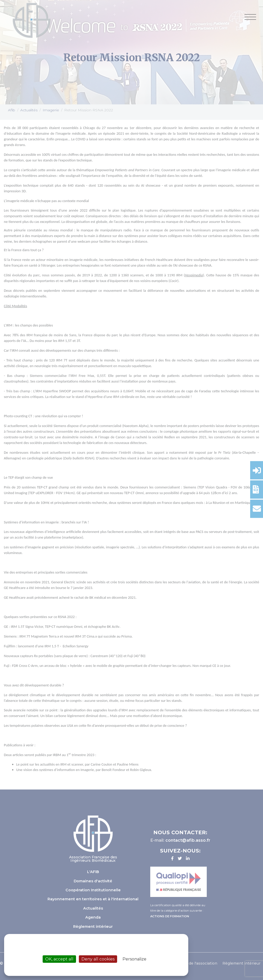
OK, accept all (59, 959)
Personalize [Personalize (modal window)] (134, 959)
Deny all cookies (98, 959)
